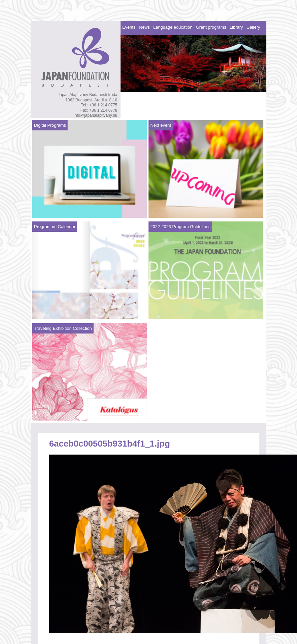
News (144, 27)
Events (129, 27)
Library (236, 27)
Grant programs (211, 27)
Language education (173, 27)
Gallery (253, 27)
